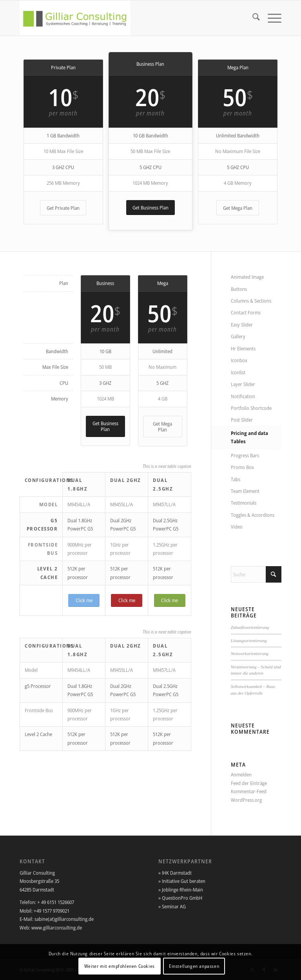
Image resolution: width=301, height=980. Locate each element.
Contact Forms (246, 312)
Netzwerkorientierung (250, 653)
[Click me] (84, 600)
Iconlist (238, 372)
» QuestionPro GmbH (180, 898)
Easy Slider (242, 325)
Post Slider (242, 420)
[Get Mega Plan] (238, 208)
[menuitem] (252, 18)
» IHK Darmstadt (175, 873)
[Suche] (252, 18)
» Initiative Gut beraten (182, 881)
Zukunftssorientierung (250, 627)
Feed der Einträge (249, 783)
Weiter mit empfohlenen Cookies (120, 966)
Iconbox (239, 360)
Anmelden (241, 774)
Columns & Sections (251, 301)
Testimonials (244, 503)
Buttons (239, 289)
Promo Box (242, 467)
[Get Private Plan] (63, 208)
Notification (243, 396)
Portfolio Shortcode (251, 408)
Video (237, 527)
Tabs (236, 479)
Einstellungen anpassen (194, 966)
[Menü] (271, 18)
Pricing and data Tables (249, 437)
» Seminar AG (172, 906)
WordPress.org (246, 800)
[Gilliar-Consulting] (75, 18)
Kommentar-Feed (249, 791)
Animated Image (247, 277)
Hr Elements (243, 348)
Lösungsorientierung (249, 641)
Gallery (238, 336)
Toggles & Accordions (253, 515)
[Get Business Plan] (150, 208)
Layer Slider (243, 384)
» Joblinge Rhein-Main (181, 890)
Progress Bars (245, 455)
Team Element (245, 491)
